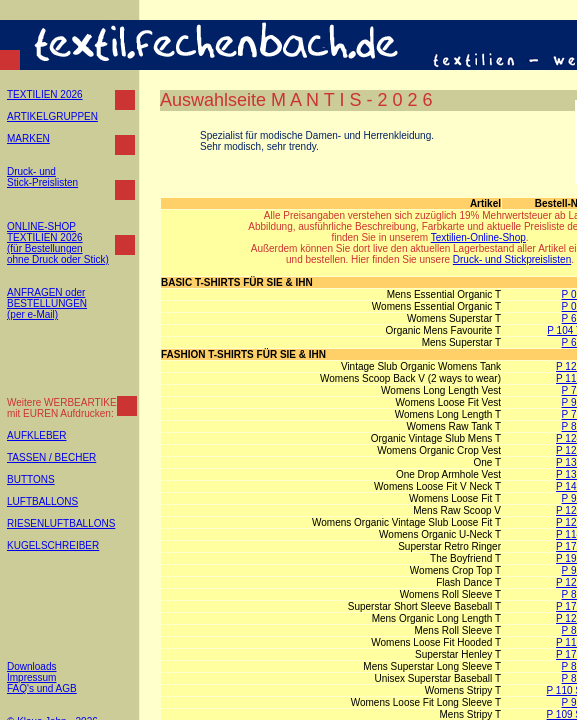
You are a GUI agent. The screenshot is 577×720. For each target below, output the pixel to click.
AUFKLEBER (36, 435)
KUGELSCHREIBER (53, 545)
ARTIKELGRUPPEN (52, 116)
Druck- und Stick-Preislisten (42, 177)
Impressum (31, 677)
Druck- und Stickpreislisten (512, 259)
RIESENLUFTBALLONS (61, 523)
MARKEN (28, 138)
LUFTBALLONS (42, 501)
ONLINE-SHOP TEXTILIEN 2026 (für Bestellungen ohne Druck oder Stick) (58, 243)
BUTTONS (31, 479)
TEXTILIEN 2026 (45, 94)
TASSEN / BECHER (51, 457)
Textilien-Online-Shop (478, 237)
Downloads (31, 666)
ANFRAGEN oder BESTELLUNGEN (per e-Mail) (47, 303)
